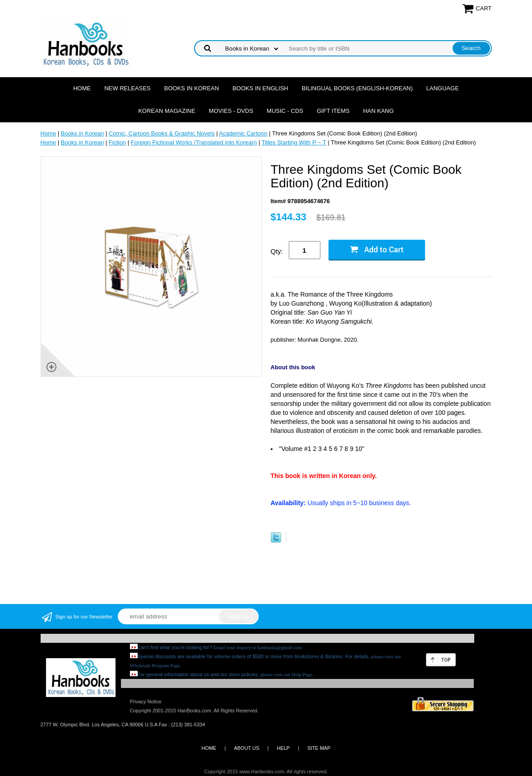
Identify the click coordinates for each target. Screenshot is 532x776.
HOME (209, 748)
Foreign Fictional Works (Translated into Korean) (194, 142)
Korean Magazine (167, 111)
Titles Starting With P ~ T (294, 142)
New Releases (127, 88)
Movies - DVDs (231, 111)
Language (443, 88)
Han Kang (379, 111)
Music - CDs (285, 111)
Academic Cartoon (243, 133)
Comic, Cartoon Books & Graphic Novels (162, 133)
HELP (283, 748)
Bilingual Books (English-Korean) (357, 88)
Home (82, 88)
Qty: (277, 251)
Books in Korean (192, 88)
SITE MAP (319, 748)
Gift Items (333, 111)
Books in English (260, 88)
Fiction (117, 142)
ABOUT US (246, 748)
